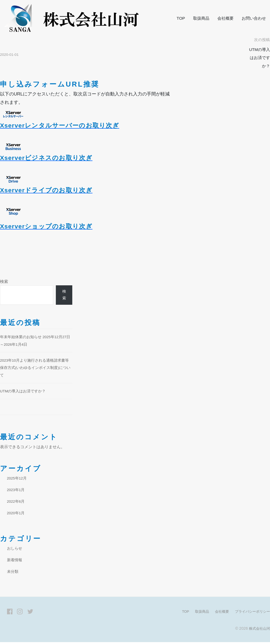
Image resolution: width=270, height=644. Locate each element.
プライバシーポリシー (251, 614)
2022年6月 (17, 503)
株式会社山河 (259, 630)
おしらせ (15, 550)
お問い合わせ (254, 18)
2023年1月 (17, 491)
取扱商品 (201, 18)
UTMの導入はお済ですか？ (258, 58)
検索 (4, 281)
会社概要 (225, 18)
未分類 (13, 573)
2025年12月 (18, 480)
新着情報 (15, 562)
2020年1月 (17, 515)
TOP (181, 18)
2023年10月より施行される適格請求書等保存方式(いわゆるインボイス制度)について (36, 369)
